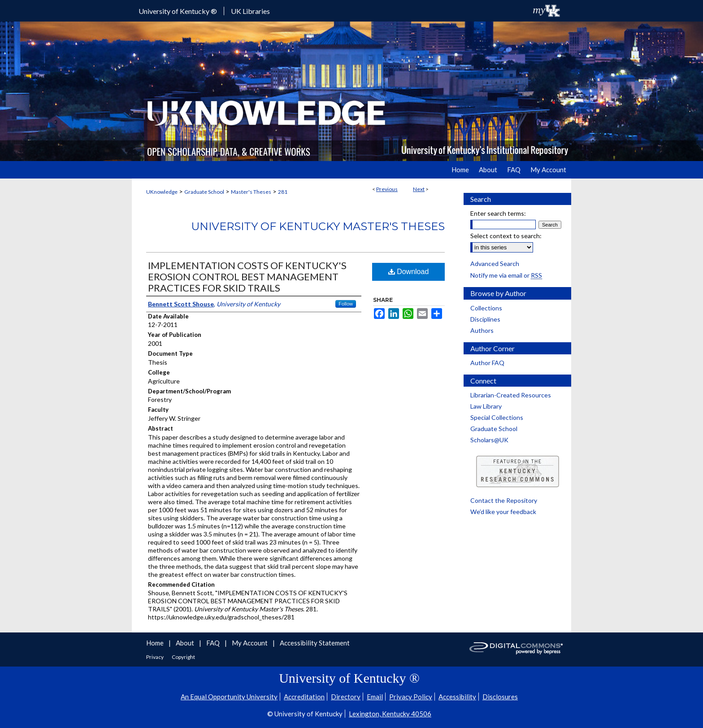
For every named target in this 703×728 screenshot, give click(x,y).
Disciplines (485, 319)
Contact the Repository (504, 500)
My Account (250, 643)
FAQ (214, 643)
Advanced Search (495, 264)
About (186, 643)
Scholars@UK (489, 440)
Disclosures (500, 697)
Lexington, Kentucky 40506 (390, 714)
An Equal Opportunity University (229, 697)
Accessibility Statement (315, 643)
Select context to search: (506, 236)
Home (156, 643)
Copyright (183, 657)
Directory (346, 697)
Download (409, 272)
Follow (346, 304)
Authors (482, 330)
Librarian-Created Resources (511, 395)
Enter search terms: (498, 213)
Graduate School (204, 192)
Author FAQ (487, 363)
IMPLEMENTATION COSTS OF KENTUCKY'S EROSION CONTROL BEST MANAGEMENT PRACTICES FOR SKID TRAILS (247, 277)
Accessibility (457, 697)
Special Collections (497, 417)
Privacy (155, 657)
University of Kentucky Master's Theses (318, 226)
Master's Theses (251, 192)
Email (375, 697)
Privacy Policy (411, 697)
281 (283, 192)
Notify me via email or (506, 275)
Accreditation (304, 697)
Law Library (486, 406)
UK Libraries (250, 11)
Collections (486, 308)
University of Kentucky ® (178, 11)
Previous (387, 189)
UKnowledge (162, 192)
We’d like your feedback (503, 512)
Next (419, 189)
